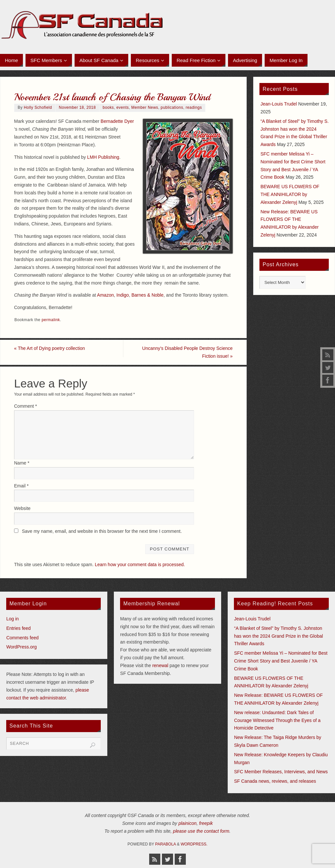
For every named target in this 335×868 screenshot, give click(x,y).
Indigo (123, 295)
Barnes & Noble (148, 295)
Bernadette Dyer (117, 121)
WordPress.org (21, 647)
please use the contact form (201, 831)
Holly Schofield (38, 107)
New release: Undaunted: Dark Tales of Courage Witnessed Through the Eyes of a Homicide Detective (277, 720)
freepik (206, 823)
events (123, 107)
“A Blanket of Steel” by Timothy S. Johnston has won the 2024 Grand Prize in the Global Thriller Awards (278, 636)
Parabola (165, 844)
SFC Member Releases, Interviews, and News (281, 772)
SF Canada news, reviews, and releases (275, 781)
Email (21, 486)
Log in (12, 619)
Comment (26, 406)
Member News (145, 107)
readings (194, 107)
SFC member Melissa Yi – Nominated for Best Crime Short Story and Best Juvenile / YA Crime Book (281, 661)
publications (172, 107)
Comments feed (22, 638)
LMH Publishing (103, 157)
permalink (51, 320)
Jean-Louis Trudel (279, 104)
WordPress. (194, 844)
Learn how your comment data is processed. (140, 565)
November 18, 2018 (77, 107)
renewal (160, 665)
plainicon (187, 823)
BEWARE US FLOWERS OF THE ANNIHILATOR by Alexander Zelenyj (290, 194)
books (108, 107)
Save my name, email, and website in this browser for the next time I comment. (102, 531)
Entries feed (18, 628)
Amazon (106, 295)
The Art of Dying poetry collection (50, 348)
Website (22, 509)
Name (22, 463)
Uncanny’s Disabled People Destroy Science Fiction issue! (187, 352)
